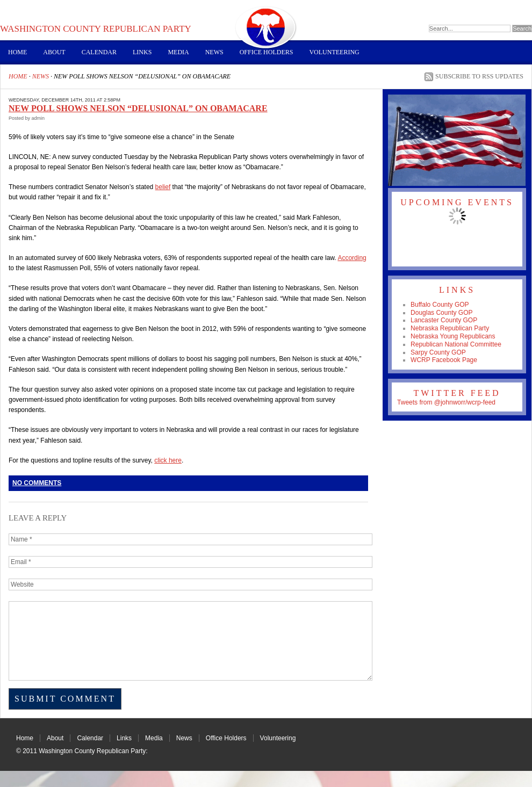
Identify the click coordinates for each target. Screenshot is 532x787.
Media (178, 52)
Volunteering (334, 52)
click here (168, 460)
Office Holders (267, 52)
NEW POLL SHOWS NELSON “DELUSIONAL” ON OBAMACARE (138, 108)
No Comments (37, 483)
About (54, 52)
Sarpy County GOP (438, 352)
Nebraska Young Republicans (453, 336)
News (214, 52)
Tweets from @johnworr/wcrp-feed (446, 402)
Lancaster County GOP (444, 320)
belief (163, 187)
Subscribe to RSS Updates (479, 76)
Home (17, 52)
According (352, 258)
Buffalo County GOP (440, 305)
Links (142, 52)
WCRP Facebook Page (444, 360)
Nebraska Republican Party (450, 328)
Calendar (99, 52)
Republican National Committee (456, 344)
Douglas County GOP (441, 313)
